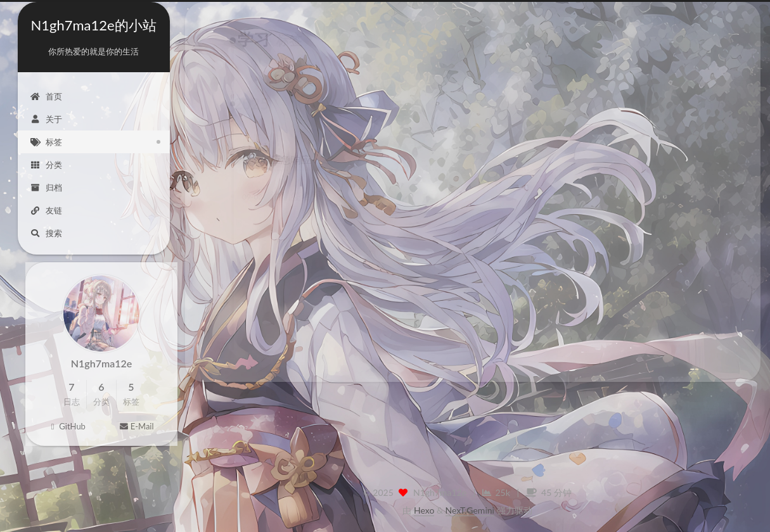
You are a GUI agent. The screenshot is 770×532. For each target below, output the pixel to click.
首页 (46, 96)
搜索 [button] (46, 233)
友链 (46, 210)
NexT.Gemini (470, 510)
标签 (46, 142)
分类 (46, 165)
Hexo (424, 510)
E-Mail (136, 432)
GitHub (67, 432)
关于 (46, 119)
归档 (46, 187)
